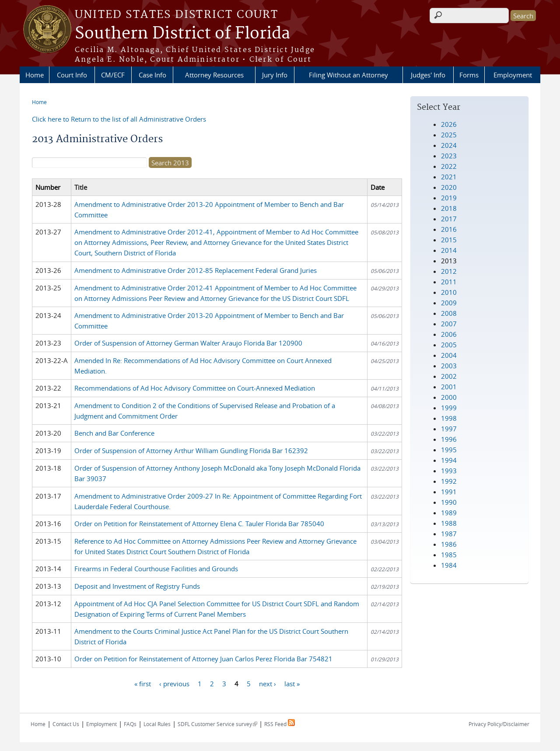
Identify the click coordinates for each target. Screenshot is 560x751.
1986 (449, 544)
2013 (449, 261)
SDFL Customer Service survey (217, 724)
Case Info (152, 75)
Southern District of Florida (182, 34)
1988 (449, 523)
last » (292, 683)
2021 (449, 177)
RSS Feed (280, 724)
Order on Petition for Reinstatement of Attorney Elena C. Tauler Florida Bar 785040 (199, 524)
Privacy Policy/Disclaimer (499, 724)
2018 (449, 208)
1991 (449, 492)
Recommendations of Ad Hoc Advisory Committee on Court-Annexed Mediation (195, 388)
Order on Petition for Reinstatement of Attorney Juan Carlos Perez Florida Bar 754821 (203, 659)
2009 (449, 303)
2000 (449, 397)
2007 (449, 324)
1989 (449, 513)
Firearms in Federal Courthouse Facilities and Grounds (156, 569)
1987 (449, 534)
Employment (513, 75)
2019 (449, 198)
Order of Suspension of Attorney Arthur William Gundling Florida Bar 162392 (191, 451)
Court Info (72, 75)
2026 (449, 124)
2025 (449, 135)
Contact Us (66, 724)
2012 (449, 271)
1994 (449, 460)
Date (378, 187)
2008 (449, 313)
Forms (469, 75)
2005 (449, 345)
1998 (449, 418)
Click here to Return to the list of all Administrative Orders (119, 119)
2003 (449, 366)
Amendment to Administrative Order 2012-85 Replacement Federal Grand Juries (196, 270)
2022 (449, 166)
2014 (449, 250)
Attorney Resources (214, 75)
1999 (449, 408)
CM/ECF (113, 75)
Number (48, 187)
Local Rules (157, 724)
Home (35, 75)
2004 (449, 355)
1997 (449, 429)
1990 (449, 502)
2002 (449, 376)
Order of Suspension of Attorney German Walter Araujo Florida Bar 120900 (188, 343)
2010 (449, 292)
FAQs (130, 724)
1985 (449, 555)
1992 (449, 481)
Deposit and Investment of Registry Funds (137, 586)
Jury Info (275, 75)
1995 (449, 450)
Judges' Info (428, 75)
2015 (449, 240)
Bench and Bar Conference (114, 433)
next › (268, 683)
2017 (449, 219)
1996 (449, 439)
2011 (449, 282)
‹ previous (174, 683)
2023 (449, 156)
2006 (449, 334)
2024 (449, 145)
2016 (449, 229)
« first (143, 683)
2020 (449, 187)
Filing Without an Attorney (348, 75)
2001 (449, 387)
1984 (449, 565)
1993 (449, 471)
